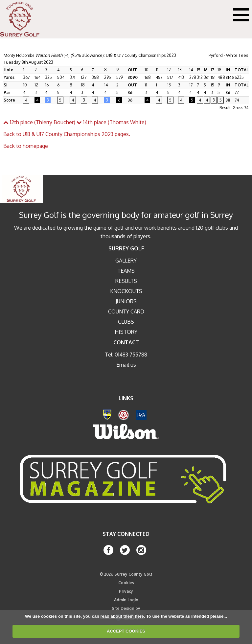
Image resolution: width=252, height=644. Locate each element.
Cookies (126, 583)
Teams (126, 271)
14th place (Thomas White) (111, 122)
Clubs (126, 322)
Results (126, 281)
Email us (126, 365)
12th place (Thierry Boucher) (39, 122)
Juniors (126, 301)
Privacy (126, 591)
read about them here (122, 616)
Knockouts (126, 291)
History (126, 332)
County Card (126, 311)
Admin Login (126, 600)
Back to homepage (26, 146)
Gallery (126, 261)
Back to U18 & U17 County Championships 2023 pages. (67, 134)
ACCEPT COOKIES (126, 631)
